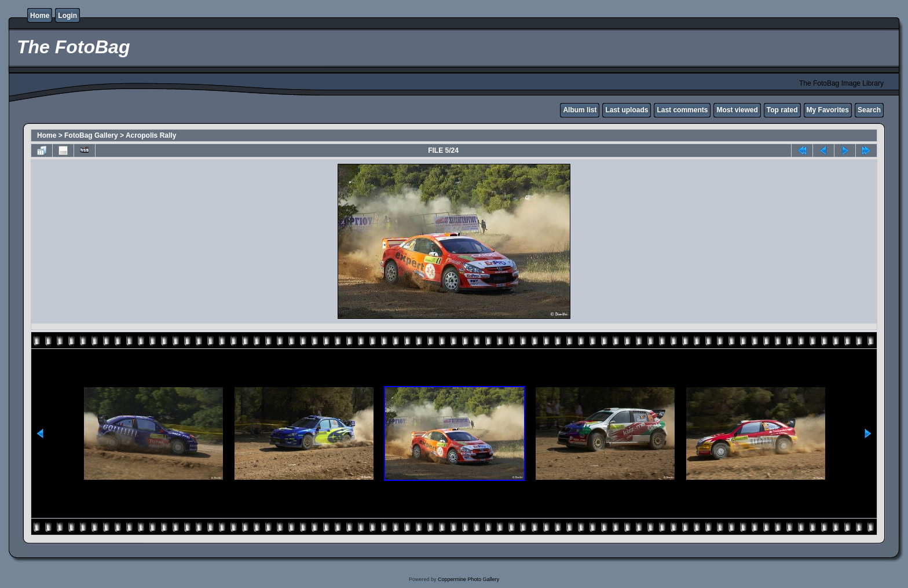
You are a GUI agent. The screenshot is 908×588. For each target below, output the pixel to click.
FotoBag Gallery (91, 135)
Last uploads (627, 110)
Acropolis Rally (151, 135)
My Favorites (828, 110)
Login (67, 16)
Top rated (782, 110)
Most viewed (737, 110)
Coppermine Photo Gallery (468, 579)
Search (869, 110)
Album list (580, 110)
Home (40, 16)
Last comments (682, 110)
